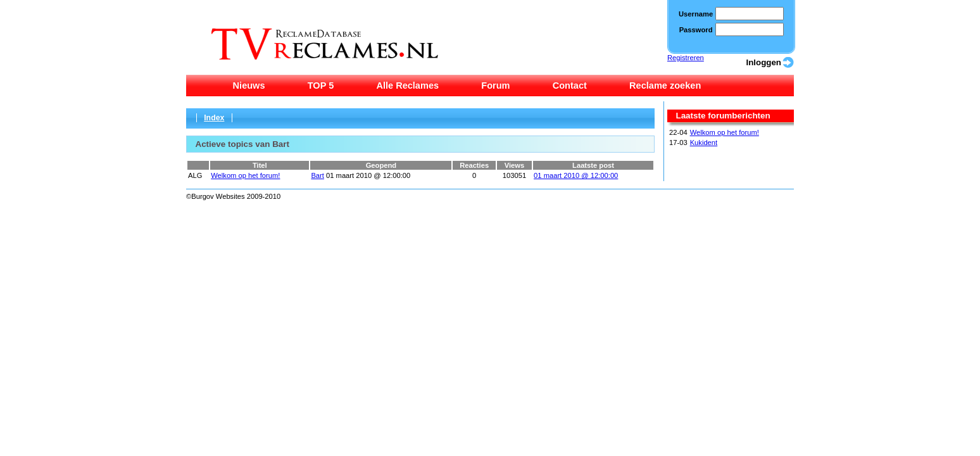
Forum (495, 85)
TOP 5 (321, 85)
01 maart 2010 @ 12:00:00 (576, 175)
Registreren (686, 58)
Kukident (704, 142)
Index (214, 118)
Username (696, 14)
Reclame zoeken (665, 85)
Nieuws (249, 85)
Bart (317, 175)
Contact (570, 85)
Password (696, 30)
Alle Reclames (407, 85)
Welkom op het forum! (725, 132)
